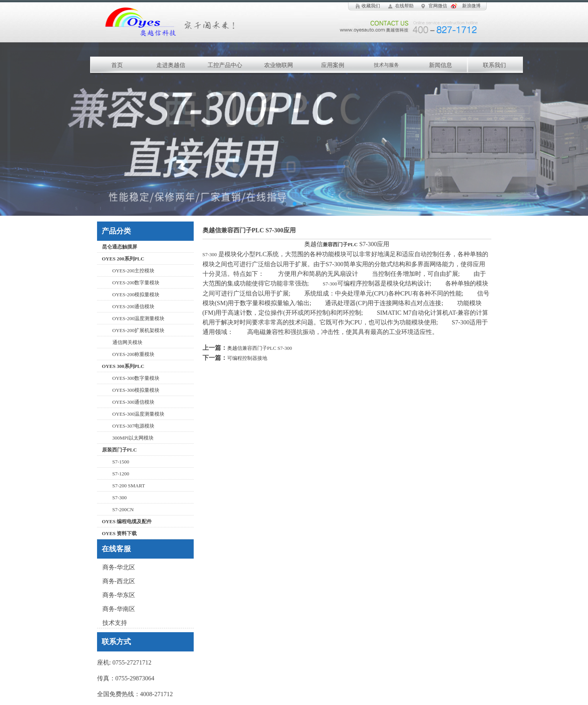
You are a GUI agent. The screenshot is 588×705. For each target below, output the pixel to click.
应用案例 (333, 65)
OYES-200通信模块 (134, 306)
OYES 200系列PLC (123, 259)
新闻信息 (441, 65)
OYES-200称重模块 (134, 354)
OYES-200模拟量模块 (136, 295)
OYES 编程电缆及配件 (127, 521)
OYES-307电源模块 (134, 426)
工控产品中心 (225, 65)
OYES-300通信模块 (134, 402)
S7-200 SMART (129, 486)
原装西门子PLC (120, 450)
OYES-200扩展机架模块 (139, 330)
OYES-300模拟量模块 (136, 390)
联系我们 (494, 65)
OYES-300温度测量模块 (139, 414)
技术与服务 (386, 65)
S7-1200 (121, 474)
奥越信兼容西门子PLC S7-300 (260, 348)
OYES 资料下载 (120, 533)
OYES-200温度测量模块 (139, 318)
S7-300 (120, 498)
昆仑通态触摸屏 (120, 247)
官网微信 (438, 6)
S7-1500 (121, 462)
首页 (117, 65)
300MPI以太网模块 (133, 438)
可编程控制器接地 (247, 358)
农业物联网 (279, 65)
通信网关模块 (127, 342)
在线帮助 (404, 6)
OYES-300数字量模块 (136, 378)
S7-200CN (123, 509)
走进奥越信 (171, 65)
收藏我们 (371, 6)
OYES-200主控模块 (134, 271)
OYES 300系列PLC (123, 366)
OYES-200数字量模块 (136, 283)
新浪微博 (471, 6)
